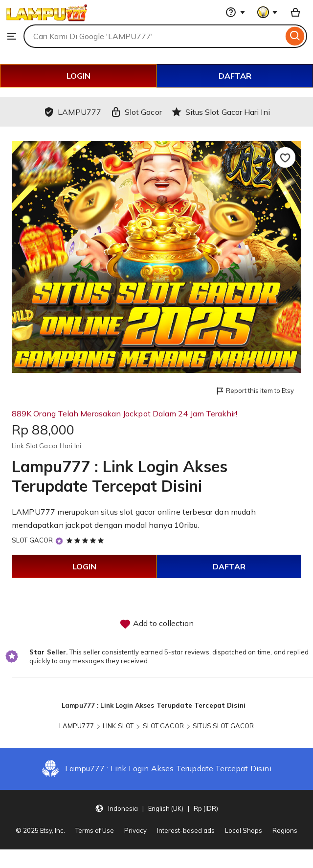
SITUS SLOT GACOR (223, 726)
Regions (285, 830)
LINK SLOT (118, 726)
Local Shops (244, 830)
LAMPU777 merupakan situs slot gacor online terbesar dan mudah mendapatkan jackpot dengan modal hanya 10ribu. (134, 518)
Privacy (135, 830)
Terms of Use (95, 830)
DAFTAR (235, 76)
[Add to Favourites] (285, 157)
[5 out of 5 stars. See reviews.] (87, 540)
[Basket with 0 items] (295, 12)
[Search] (295, 36)
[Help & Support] (235, 12)
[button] (156, 808)
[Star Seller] (59, 541)
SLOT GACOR (32, 540)
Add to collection (156, 624)
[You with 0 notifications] (268, 12)
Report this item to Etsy (255, 391)
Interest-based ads (186, 830)
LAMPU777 (77, 726)
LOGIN (78, 76)
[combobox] (153, 36)
